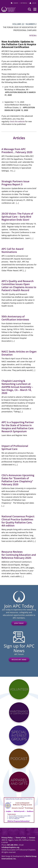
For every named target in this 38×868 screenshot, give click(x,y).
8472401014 (12, 845)
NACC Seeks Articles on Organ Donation (19, 353)
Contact (32, 838)
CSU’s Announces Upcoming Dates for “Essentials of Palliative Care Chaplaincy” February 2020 (18, 480)
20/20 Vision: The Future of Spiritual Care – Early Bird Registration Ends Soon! (17, 217)
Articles (33, 35)
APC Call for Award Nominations (12, 250)
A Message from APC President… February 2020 (17, 151)
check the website (17, 121)
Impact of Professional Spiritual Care (15, 447)
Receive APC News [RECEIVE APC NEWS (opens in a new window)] (19, 660)
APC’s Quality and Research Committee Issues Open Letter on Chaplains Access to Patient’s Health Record (19, 286)
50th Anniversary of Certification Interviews (15, 318)
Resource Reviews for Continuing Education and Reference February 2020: (19, 555)
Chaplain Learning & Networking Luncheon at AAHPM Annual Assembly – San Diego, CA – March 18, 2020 (17, 387)
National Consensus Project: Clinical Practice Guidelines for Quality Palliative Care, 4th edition (18, 521)
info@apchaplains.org (10, 847)
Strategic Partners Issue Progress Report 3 (15, 183)
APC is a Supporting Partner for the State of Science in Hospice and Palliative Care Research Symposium (18, 427)
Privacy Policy (7, 838)
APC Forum (19, 654)
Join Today (19, 623)
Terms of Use (21, 838)
